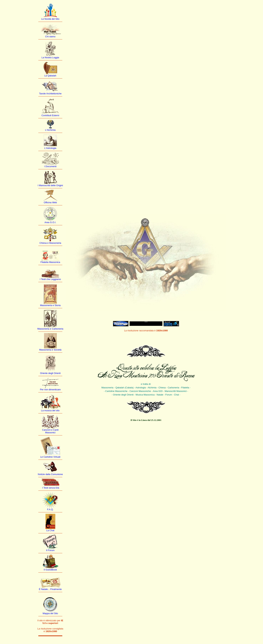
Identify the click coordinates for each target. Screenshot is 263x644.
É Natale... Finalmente (50, 589)
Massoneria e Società (50, 350)
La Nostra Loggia (50, 57)
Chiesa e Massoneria (50, 243)
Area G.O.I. (50, 222)
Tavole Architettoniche (50, 94)
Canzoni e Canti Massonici (50, 431)
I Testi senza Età (50, 488)
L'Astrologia (50, 148)
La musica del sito (50, 410)
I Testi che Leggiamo (50, 279)
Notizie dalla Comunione (50, 474)
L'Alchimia (50, 130)
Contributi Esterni (50, 115)
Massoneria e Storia (50, 305)
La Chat (50, 530)
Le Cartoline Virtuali (50, 457)
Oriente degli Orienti (50, 373)
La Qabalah (50, 76)
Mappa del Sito (50, 613)
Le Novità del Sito (50, 19)
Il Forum (50, 550)
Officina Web (50, 202)
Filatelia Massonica (50, 262)
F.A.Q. (50, 509)
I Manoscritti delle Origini (50, 185)
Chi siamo (50, 37)
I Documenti (50, 166)
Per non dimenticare (50, 390)
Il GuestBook (50, 570)
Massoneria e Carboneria (50, 329)
